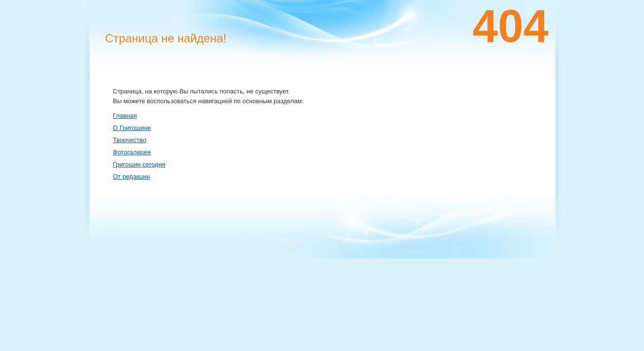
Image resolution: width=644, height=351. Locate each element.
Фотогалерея (132, 152)
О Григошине (132, 128)
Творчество (130, 140)
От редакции (131, 176)
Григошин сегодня (139, 164)
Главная (125, 116)
